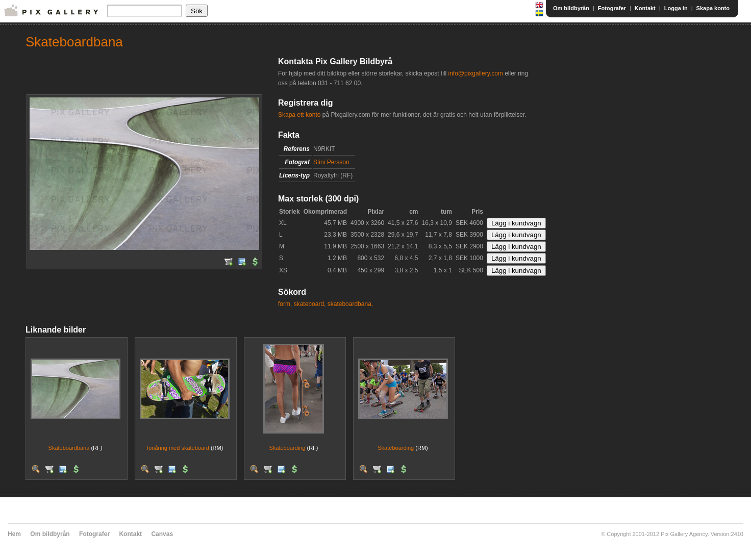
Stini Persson (331, 162)
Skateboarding (287, 448)
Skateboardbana (69, 448)
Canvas (162, 534)
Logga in (676, 8)
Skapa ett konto (299, 115)
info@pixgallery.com (475, 73)
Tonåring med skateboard (178, 448)
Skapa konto (713, 8)
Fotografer (612, 8)
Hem (14, 534)
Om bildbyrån (571, 8)
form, (285, 304)
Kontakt (645, 8)
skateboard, (310, 304)
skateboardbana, (350, 304)
